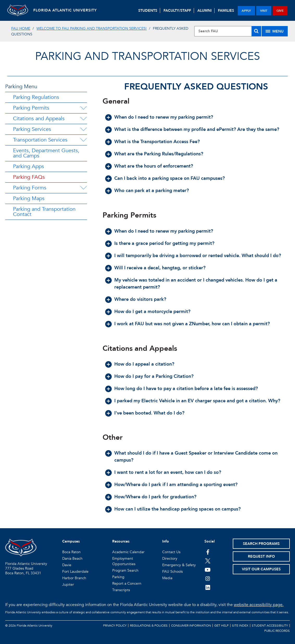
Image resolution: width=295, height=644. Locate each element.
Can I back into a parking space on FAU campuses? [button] (170, 178)
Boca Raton (71, 552)
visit (264, 11)
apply (246, 11)
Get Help (221, 626)
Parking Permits (31, 108)
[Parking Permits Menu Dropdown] (83, 108)
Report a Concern (127, 584)
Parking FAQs (29, 177)
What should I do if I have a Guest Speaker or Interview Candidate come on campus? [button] (196, 457)
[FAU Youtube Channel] (208, 570)
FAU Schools (172, 572)
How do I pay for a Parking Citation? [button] (154, 376)
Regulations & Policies (149, 626)
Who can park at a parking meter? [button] (152, 191)
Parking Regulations (36, 97)
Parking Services (32, 129)
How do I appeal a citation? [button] (144, 364)
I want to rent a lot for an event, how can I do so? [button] (168, 472)
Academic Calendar (128, 552)
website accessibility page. (259, 605)
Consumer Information (191, 626)
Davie (67, 565)
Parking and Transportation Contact (44, 212)
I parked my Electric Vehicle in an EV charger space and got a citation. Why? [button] (197, 401)
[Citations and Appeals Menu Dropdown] (83, 119)
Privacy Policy (115, 626)
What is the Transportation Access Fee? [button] (157, 142)
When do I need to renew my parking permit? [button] (164, 117)
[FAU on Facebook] (208, 552)
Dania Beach (72, 559)
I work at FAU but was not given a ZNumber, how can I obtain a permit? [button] (192, 324)
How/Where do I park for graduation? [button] (155, 497)
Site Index (240, 626)
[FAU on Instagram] (208, 578)
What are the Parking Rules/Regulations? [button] (159, 154)
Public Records (277, 631)
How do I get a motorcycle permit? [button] (152, 312)
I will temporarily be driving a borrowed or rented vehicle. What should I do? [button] (198, 256)
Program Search (125, 570)
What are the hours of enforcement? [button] (154, 166)
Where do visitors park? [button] (140, 299)
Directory (170, 559)
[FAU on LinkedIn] (208, 587)
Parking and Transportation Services (147, 56)
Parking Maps (29, 198)
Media (167, 578)
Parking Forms (30, 188)
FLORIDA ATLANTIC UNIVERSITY (65, 10)
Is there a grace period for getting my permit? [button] (164, 243)
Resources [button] (121, 541)
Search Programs (261, 544)
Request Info (261, 556)
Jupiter (68, 585)
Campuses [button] (71, 541)
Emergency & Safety (179, 565)
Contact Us (171, 552)
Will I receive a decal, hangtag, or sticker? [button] (160, 268)
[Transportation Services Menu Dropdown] (83, 140)
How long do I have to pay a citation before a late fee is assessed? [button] (186, 389)
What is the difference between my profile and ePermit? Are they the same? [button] (197, 129)
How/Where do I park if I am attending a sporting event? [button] (176, 485)
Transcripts (121, 590)
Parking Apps (29, 166)
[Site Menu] (275, 31)
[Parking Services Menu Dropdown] (83, 129)
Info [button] (166, 541)
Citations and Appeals (39, 119)
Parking (118, 577)
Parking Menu (21, 87)
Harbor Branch (74, 578)
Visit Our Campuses (261, 569)
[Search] (256, 31)
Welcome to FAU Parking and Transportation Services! (92, 28)
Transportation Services (40, 140)
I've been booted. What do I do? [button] (149, 413)
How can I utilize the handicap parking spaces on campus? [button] (177, 509)
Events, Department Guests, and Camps (46, 153)
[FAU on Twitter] (208, 561)
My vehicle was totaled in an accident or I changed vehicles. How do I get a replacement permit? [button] (196, 284)
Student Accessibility (270, 626)
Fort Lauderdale (75, 572)
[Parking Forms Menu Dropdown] (83, 188)
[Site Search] (228, 31)
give (280, 11)
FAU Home (21, 28)
